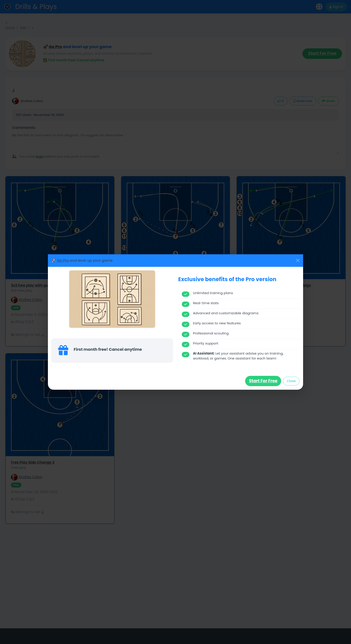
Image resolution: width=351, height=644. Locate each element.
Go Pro (63, 260)
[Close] (298, 260)
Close (291, 381)
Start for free (263, 381)
